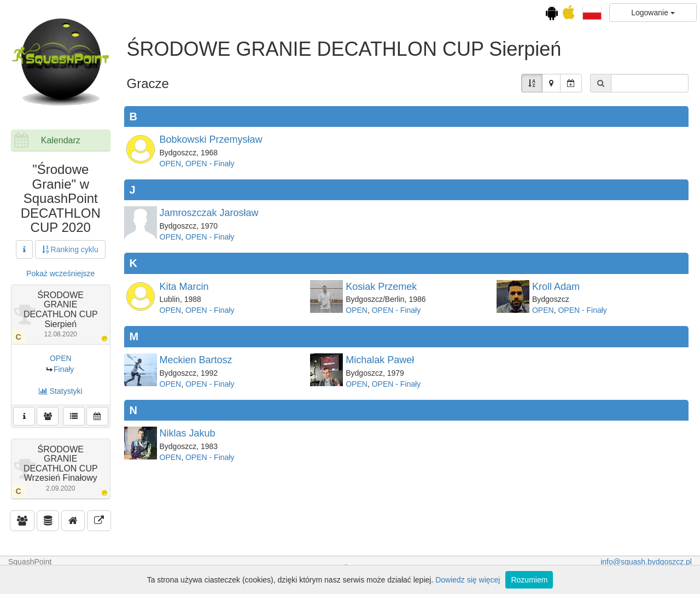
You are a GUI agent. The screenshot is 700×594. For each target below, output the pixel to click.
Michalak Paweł (380, 360)
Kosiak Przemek (381, 287)
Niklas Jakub (188, 433)
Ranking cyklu (70, 249)
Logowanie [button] (653, 13)
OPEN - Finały (210, 164)
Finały (64, 369)
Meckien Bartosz (196, 360)
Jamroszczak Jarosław (209, 213)
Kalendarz (61, 140)
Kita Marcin (184, 287)
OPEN (61, 358)
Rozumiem (529, 580)
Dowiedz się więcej (468, 580)
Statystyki (61, 391)
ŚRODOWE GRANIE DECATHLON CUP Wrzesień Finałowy (61, 468)
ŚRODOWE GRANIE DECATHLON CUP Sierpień (61, 314)
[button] (592, 12)
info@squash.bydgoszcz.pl (646, 562)
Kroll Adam (556, 287)
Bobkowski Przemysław (211, 139)
